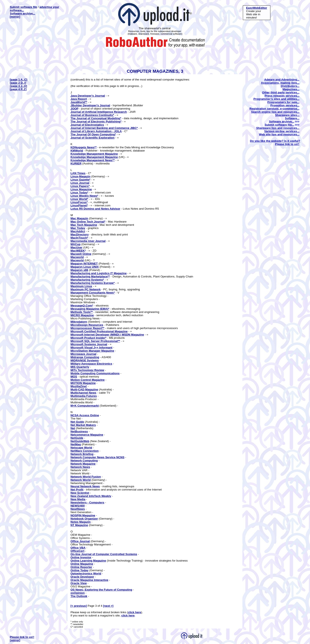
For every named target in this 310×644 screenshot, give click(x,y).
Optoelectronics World (86, 574)
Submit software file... (282, 125)
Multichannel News (83, 393)
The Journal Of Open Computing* (93, 134)
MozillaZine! (79, 386)
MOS (74, 377)
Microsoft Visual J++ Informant (91, 348)
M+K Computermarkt (84, 406)
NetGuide (77, 438)
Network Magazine (83, 464)
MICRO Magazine (82, 315)
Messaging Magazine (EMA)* (90, 309)
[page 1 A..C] (19, 80)
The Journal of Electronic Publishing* (96, 122)
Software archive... (23, 13)
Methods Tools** (81, 312)
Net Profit (77, 490)
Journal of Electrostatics (87, 125)
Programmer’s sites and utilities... (276, 99)
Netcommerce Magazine (87, 435)
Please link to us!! (22, 637)
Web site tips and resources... (279, 134)
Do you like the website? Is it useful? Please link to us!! (275, 142)
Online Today (79, 570)
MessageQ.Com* (82, 306)
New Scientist (80, 493)
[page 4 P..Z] (18, 89)
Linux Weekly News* (84, 196)
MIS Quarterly (80, 367)
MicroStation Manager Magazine (92, 351)
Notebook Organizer (84, 519)
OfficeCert (77, 551)
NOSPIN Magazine (83, 515)
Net (73, 428)
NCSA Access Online (85, 415)
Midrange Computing (85, 357)
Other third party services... (281, 92)
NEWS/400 (77, 506)
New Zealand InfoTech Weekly (91, 496)
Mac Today (78, 228)
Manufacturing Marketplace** (90, 276)
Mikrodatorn (79, 322)
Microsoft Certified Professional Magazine (99, 331)
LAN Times (78, 173)
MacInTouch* (79, 238)
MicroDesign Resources (87, 325)
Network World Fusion (86, 477)
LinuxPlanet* (79, 205)
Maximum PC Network (85, 289)
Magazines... (291, 89)
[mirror (15, 17)
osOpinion (77, 593)
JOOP (74, 109)
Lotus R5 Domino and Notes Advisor (95, 209)
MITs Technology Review (87, 370)
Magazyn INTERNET (84, 264)
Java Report (79, 99)
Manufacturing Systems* (87, 280)
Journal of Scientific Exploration (92, 138)
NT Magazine (79, 525)
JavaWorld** (79, 102)
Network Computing (84, 461)
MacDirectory (79, 235)
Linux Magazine (81, 189)
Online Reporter (81, 567)
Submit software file (24, 7)
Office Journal (80, 541)
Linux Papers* (80, 186)
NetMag (76, 444)
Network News (80, 467)
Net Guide (77, 422)
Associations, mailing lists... (280, 83)
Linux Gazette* (80, 180)
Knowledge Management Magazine (94, 154)
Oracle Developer (82, 577)
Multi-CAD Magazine (84, 389)
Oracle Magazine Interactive (89, 580)
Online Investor (81, 557)
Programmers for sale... (283, 102)
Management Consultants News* (93, 293)
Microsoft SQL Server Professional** (95, 341)
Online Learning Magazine (88, 561)
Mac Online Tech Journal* (88, 222)
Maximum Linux (81, 286)
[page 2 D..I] (18, 83)
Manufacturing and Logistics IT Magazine (98, 273)
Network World (81, 480)
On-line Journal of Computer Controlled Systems (104, 554)
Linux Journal (80, 183)
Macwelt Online (81, 254)
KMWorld (77, 151)
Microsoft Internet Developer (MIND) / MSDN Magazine (107, 335)
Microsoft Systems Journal (89, 344)
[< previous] (79, 606)
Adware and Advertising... (282, 80)
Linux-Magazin (80, 176)
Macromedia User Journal (88, 241)
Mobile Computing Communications (95, 373)
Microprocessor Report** (87, 328)
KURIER (76, 163)
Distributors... (290, 86)
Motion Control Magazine (87, 380)
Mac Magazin (79, 218)
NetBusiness (79, 431)
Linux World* (79, 199)
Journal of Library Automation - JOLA (96, 131)
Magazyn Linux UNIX (84, 267)
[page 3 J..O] (19, 86)
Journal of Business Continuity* (92, 115)
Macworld (77, 257)
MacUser (76, 247)
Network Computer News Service (93, 457)
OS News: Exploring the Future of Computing (101, 590)
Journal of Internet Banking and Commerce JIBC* (104, 128)
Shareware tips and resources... (278, 128)
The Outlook (79, 596)
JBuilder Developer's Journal (90, 105)
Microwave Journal (83, 354)
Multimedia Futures (84, 396)
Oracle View (78, 583)
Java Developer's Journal (88, 96)
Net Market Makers (83, 425)
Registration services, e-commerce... (274, 109)
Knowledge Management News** (92, 160)
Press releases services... (282, 96)
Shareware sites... (287, 115)
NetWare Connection (84, 451)
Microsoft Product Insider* (88, 338)
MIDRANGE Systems (84, 360)
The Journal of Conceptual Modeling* (96, 118)
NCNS (120, 457)
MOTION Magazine (83, 383)
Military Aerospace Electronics (91, 364)
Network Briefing (82, 454)
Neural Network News (85, 486)
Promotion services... (285, 105)
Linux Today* (79, 193)
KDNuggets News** (83, 147)
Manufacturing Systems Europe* (92, 283)
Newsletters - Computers (87, 502)
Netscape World (81, 448)
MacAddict (78, 231)
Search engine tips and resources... (275, 112)
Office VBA (78, 548)
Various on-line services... (282, 131)
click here (135, 612)
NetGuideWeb (80, 441)
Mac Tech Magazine (84, 225)
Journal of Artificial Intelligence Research (99, 112)
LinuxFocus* (79, 202)
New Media (78, 499)
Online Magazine (82, 564)
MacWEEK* (78, 251)
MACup (75, 244)
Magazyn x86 (79, 270)
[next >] (108, 606)
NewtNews (78, 509)
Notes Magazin (80, 522)
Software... (292, 118)
